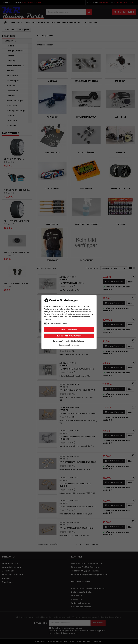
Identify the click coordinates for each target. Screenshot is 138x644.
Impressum (75, 345)
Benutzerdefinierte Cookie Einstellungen (69, 341)
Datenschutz (64, 345)
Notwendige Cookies (55, 323)
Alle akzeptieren (69, 330)
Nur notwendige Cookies (69, 336)
